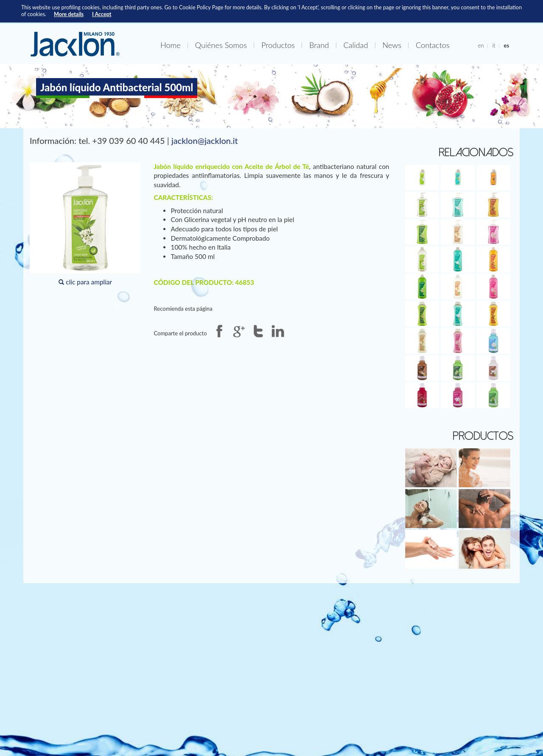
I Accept (102, 14)
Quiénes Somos (221, 45)
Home (171, 45)
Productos (278, 45)
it (494, 45)
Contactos (433, 45)
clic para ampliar (85, 224)
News (392, 45)
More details (69, 14)
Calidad (355, 45)
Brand (319, 45)
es (507, 45)
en (481, 45)
